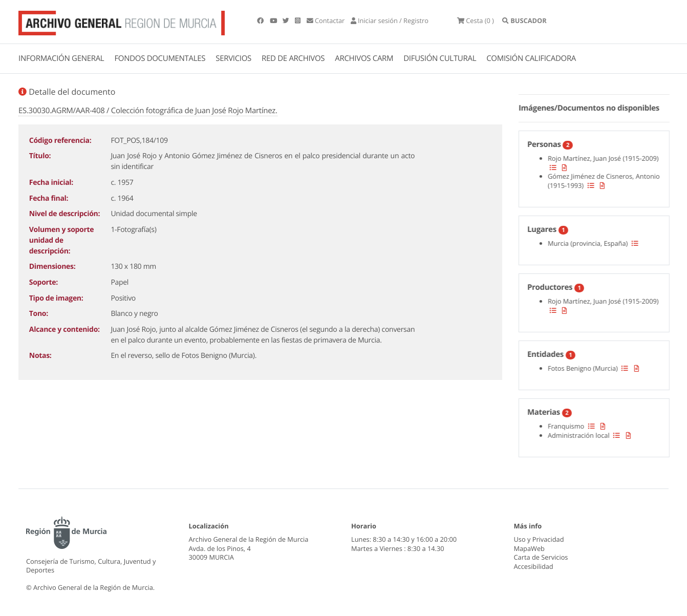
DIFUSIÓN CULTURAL (440, 58)
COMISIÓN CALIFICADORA (531, 58)
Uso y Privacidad (539, 539)
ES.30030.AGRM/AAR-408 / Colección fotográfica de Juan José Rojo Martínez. (148, 111)
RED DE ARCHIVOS (293, 58)
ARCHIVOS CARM (364, 58)
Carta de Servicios (541, 557)
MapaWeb (529, 548)
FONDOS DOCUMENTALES (160, 58)
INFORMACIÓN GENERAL (61, 58)
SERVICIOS (233, 58)
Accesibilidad (534, 566)
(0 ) (476, 20)
